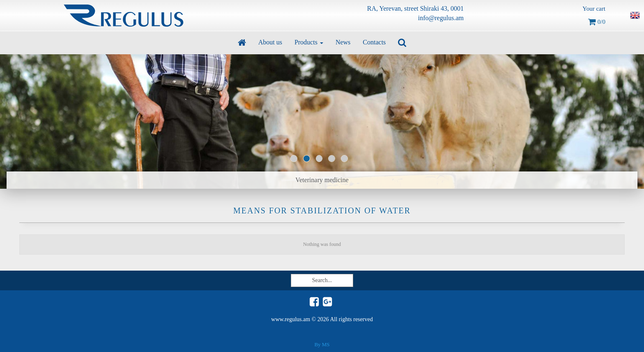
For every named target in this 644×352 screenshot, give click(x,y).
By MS (322, 344)
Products (309, 42)
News (343, 42)
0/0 (597, 22)
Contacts (374, 42)
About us (270, 42)
